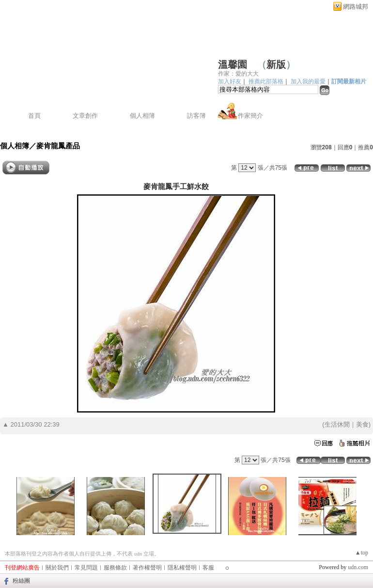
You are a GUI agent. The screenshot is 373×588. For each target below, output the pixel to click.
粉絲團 (21, 581)
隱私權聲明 (182, 568)
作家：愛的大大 (238, 74)
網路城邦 (356, 7)
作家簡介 (250, 116)
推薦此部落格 (266, 81)
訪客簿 (196, 116)
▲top (362, 553)
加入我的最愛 (308, 81)
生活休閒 (337, 424)
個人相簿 (142, 116)
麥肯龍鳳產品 (58, 146)
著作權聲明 (147, 568)
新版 (276, 64)
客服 (208, 568)
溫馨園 (233, 64)
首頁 (34, 116)
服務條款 (115, 568)
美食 (362, 424)
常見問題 (86, 568)
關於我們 (57, 568)
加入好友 (230, 81)
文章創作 (85, 116)
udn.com (358, 567)
